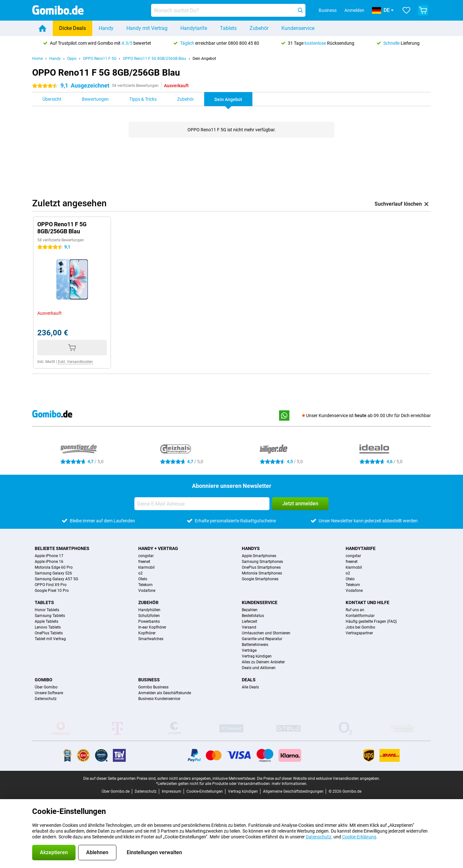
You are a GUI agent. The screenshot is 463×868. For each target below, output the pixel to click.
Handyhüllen (149, 610)
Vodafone (147, 591)
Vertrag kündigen (257, 656)
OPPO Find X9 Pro (51, 585)
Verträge (249, 650)
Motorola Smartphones (262, 573)
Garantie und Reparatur (262, 639)
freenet (144, 562)
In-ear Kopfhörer (152, 627)
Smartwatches (151, 639)
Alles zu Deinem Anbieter (263, 662)
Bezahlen (250, 610)
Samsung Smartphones (262, 562)
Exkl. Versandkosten (75, 362)
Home (37, 59)
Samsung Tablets (50, 616)
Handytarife (194, 28)
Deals (249, 680)
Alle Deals (250, 687)
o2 (141, 573)
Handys (251, 548)
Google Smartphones (260, 579)
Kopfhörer (147, 633)
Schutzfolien (149, 616)
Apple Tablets (46, 621)
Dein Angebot (204, 59)
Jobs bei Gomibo (360, 627)
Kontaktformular (360, 616)
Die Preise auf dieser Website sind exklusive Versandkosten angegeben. (318, 779)
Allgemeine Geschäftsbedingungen (293, 791)
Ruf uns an (355, 610)
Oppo (72, 59)
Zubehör (259, 28)
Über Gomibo (46, 687)
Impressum (172, 791)
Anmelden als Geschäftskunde (165, 693)
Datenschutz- (319, 837)
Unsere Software (49, 693)
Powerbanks (149, 621)
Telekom (145, 585)
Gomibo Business (153, 687)
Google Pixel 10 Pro (52, 591)
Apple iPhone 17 (49, 556)
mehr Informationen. (290, 784)
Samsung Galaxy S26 (53, 573)
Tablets (228, 28)
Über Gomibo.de (116, 791)
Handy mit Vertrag (147, 28)
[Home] (42, 28)
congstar (146, 556)
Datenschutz (46, 699)
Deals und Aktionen (259, 668)
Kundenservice (298, 28)
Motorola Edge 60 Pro (54, 567)
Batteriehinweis (255, 645)
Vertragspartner (359, 633)
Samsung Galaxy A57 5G (56, 579)
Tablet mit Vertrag (50, 639)
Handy (106, 28)
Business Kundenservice (159, 699)
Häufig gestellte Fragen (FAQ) (371, 621)
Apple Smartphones (259, 556)
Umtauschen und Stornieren (266, 633)
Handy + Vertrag (158, 548)
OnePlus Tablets (49, 633)
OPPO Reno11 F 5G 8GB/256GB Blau (154, 59)
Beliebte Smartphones (62, 548)
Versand (249, 627)
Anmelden (354, 10)
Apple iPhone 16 (49, 562)
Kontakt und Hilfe (368, 602)
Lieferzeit (250, 621)
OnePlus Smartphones (261, 567)
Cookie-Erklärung (359, 837)
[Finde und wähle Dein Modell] (228, 10)
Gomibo (44, 680)
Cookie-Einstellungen (205, 791)
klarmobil (146, 567)
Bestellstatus (253, 616)
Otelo (143, 579)
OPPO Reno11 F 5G (100, 59)
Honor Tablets (47, 610)
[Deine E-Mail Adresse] (202, 504)
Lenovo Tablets (48, 627)
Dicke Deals (73, 28)
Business (149, 680)
